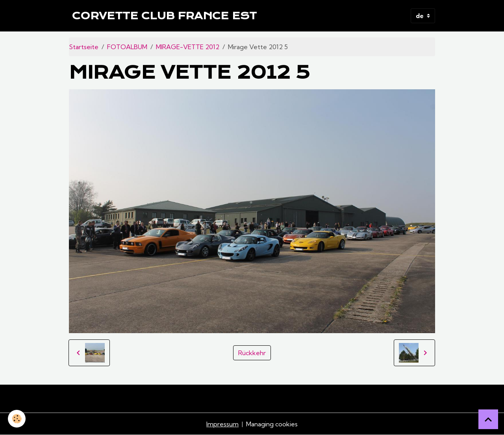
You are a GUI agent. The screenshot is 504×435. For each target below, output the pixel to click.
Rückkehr (252, 353)
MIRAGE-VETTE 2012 (188, 47)
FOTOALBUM (127, 47)
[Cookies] (17, 419)
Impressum (222, 424)
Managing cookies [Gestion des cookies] (272, 424)
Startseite (84, 47)
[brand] (164, 16)
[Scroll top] (488, 419)
